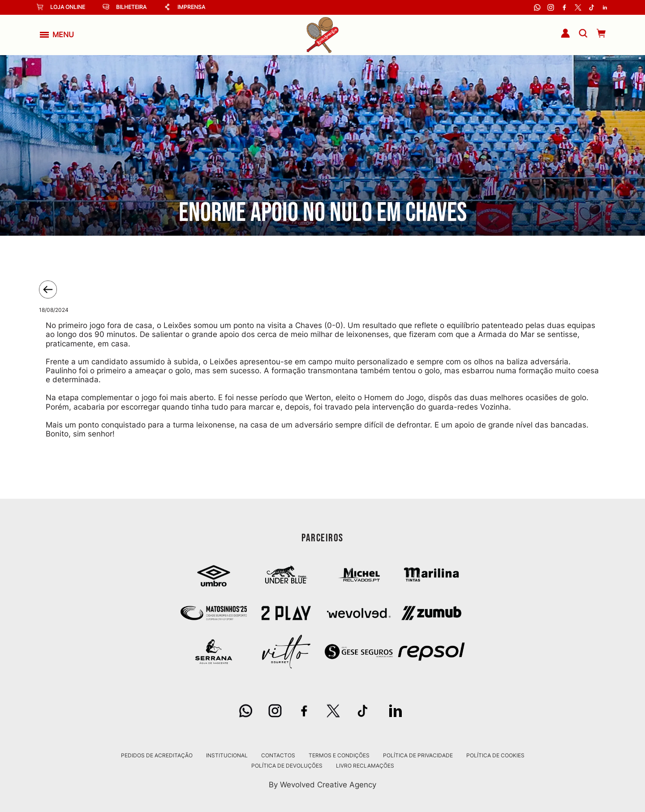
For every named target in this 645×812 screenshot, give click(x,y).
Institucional (227, 756)
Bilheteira (125, 7)
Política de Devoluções (287, 766)
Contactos (278, 756)
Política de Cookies (495, 756)
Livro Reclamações (365, 766)
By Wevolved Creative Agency (322, 784)
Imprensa (185, 7)
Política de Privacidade (418, 756)
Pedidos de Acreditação (157, 756)
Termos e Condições (339, 756)
